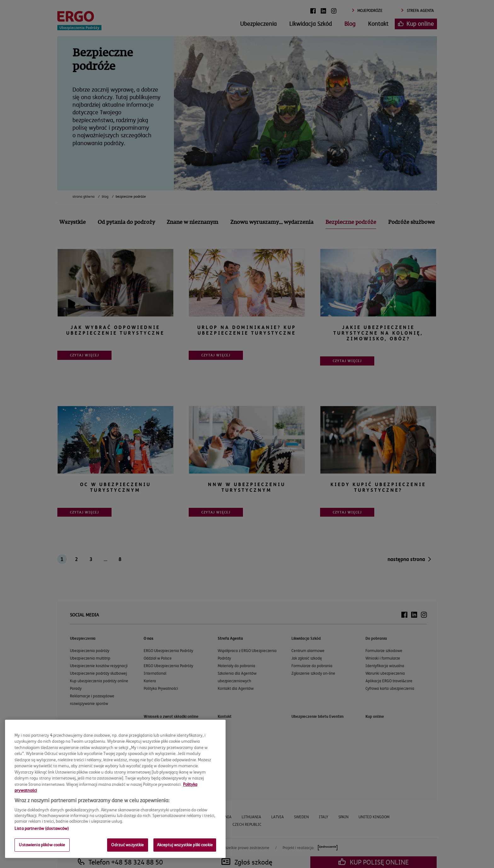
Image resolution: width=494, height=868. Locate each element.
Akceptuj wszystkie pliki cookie (185, 845)
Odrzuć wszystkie (127, 845)
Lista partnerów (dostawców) (42, 828)
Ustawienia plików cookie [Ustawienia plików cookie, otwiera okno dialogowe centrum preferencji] (42, 845)
